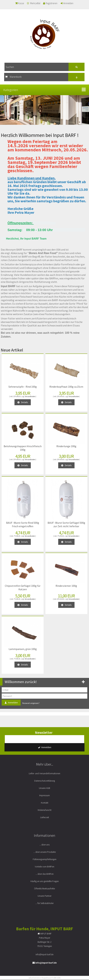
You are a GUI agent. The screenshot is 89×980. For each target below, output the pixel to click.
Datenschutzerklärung (45, 781)
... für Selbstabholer (44, 903)
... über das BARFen (45, 874)
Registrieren (50, 3)
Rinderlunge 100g (66, 446)
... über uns (44, 845)
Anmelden (67, 3)
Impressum (44, 795)
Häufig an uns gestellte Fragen (45, 881)
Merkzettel (34, 3)
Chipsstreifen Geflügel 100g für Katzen (23, 587)
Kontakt (45, 803)
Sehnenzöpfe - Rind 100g (23, 387)
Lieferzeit (45, 817)
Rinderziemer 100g (66, 586)
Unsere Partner (44, 896)
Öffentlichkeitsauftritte (44, 889)
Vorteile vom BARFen (44, 867)
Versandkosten (30, 396)
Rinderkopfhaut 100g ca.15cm (66, 387)
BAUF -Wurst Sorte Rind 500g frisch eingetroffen (23, 524)
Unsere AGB (44, 788)
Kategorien (11, 90)
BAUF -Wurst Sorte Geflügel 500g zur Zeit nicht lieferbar (66, 524)
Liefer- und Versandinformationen (44, 773)
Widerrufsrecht (44, 810)
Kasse (20, 3)
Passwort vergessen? (31, 703)
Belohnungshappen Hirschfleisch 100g (23, 448)
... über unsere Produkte (45, 852)
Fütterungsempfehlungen (45, 859)
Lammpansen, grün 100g (23, 649)
